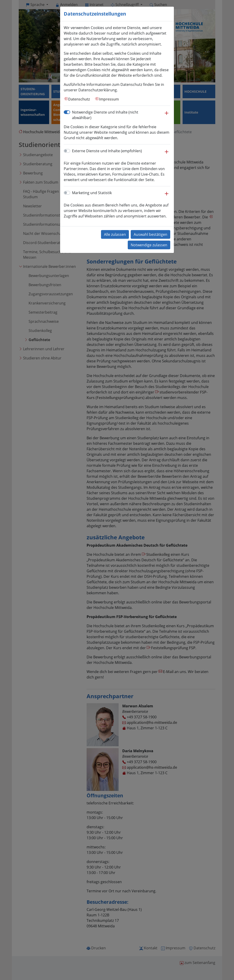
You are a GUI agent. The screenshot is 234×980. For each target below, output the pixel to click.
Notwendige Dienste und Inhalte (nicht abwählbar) (105, 115)
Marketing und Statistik (92, 193)
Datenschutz (79, 99)
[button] (167, 115)
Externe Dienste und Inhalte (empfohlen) (107, 151)
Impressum (109, 99)
